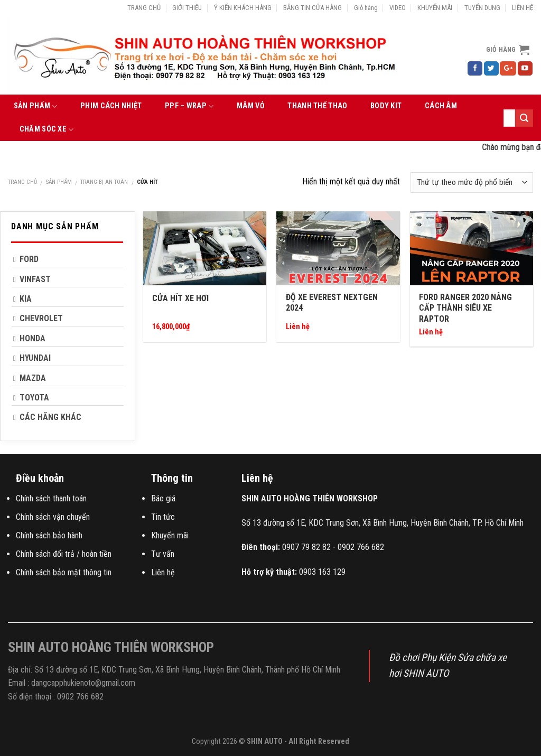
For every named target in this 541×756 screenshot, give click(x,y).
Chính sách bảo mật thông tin (64, 572)
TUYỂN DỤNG (482, 8)
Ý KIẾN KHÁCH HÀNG (243, 8)
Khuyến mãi (170, 535)
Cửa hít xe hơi (180, 298)
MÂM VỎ (251, 106)
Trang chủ (22, 182)
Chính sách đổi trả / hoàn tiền (64, 554)
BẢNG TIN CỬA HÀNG (313, 8)
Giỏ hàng (366, 8)
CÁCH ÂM (441, 106)
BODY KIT (386, 106)
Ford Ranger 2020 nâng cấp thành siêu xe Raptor (465, 308)
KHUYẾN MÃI (435, 8)
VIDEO (398, 8)
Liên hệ (163, 572)
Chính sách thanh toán (51, 498)
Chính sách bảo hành (49, 535)
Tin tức (163, 517)
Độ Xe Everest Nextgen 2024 (332, 303)
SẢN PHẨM (36, 106)
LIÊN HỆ (523, 8)
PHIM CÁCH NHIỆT (111, 106)
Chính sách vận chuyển (53, 517)
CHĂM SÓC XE (47, 130)
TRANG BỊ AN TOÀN (104, 182)
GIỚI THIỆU (187, 8)
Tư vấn (163, 554)
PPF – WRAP (189, 106)
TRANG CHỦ (144, 8)
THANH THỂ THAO (317, 106)
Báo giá (163, 498)
